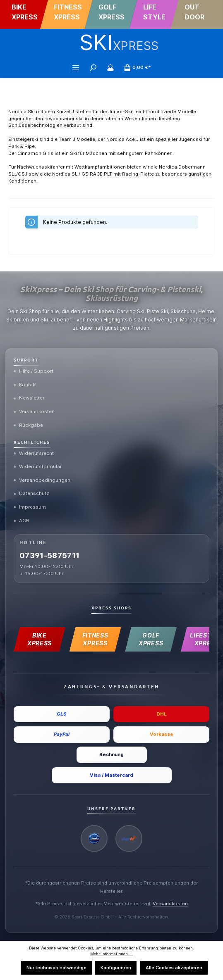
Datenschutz (31, 493)
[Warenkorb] (137, 67)
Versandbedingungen (42, 480)
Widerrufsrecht (34, 453)
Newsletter (29, 398)
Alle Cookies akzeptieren (174, 968)
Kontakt (25, 385)
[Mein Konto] (110, 67)
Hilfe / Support (34, 371)
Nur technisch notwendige (56, 968)
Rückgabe (28, 425)
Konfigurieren (116, 968)
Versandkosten (34, 412)
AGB (22, 521)
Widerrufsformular (38, 466)
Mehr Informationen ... (111, 954)
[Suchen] (93, 67)
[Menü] (76, 67)
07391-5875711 (50, 555)
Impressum (30, 507)
